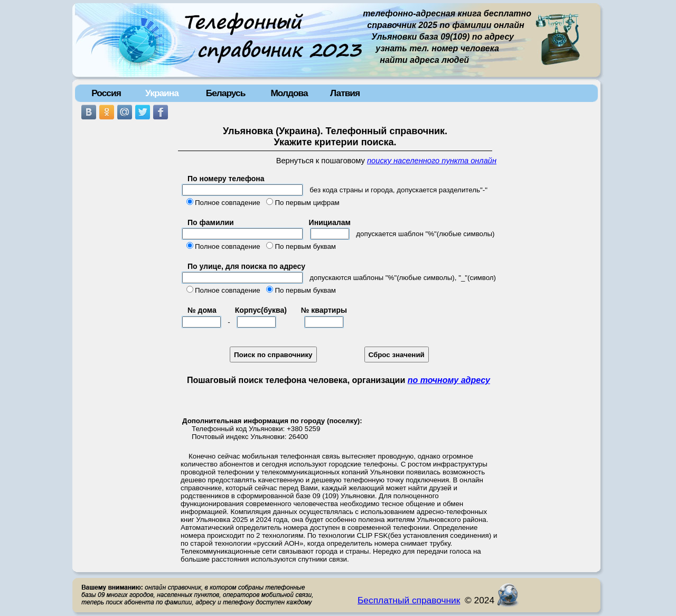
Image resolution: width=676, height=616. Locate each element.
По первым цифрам (307, 203)
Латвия (345, 93)
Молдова (289, 93)
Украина (162, 93)
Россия (106, 93)
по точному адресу (449, 380)
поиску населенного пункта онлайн (432, 161)
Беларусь (226, 93)
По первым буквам (305, 246)
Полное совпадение (228, 203)
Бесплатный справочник (409, 600)
